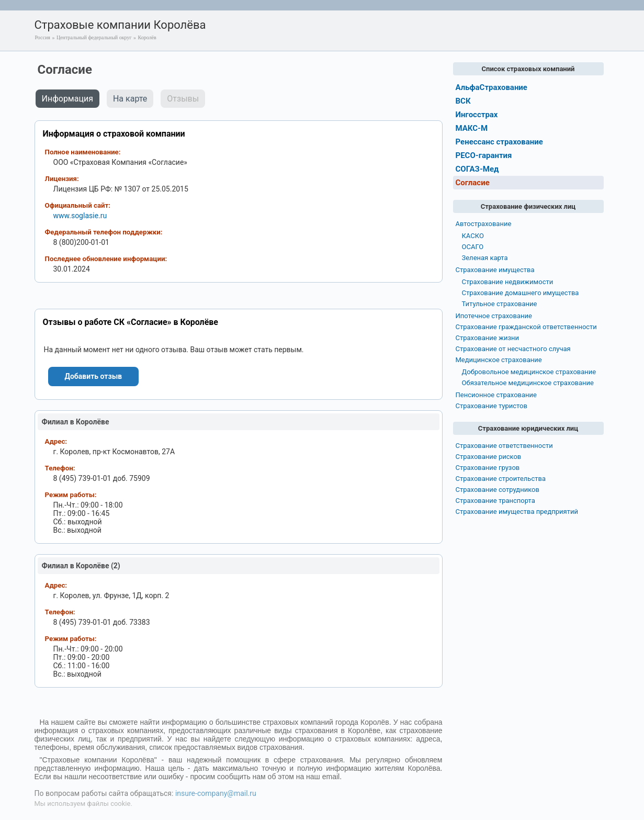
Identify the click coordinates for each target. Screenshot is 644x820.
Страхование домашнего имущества (521, 293)
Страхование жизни (488, 338)
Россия (43, 37)
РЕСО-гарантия (484, 155)
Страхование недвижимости (508, 282)
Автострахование (484, 224)
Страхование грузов (488, 468)
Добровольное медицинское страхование (529, 372)
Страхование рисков (489, 457)
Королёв (147, 37)
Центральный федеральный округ (94, 37)
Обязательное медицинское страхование (528, 383)
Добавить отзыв (94, 376)
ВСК (463, 101)
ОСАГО (473, 247)
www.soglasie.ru (80, 216)
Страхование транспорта (495, 501)
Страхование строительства (501, 479)
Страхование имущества (495, 270)
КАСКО (473, 236)
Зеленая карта (485, 258)
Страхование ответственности (504, 446)
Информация (67, 99)
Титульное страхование (500, 304)
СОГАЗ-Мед (477, 169)
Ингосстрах (477, 115)
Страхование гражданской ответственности (526, 327)
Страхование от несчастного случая (513, 349)
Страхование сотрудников (498, 490)
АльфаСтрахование (492, 87)
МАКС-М (472, 128)
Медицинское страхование (499, 360)
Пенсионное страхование (496, 395)
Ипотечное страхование (494, 316)
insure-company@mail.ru (216, 793)
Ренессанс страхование (499, 142)
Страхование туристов (492, 406)
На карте (130, 99)
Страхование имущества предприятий (517, 512)
